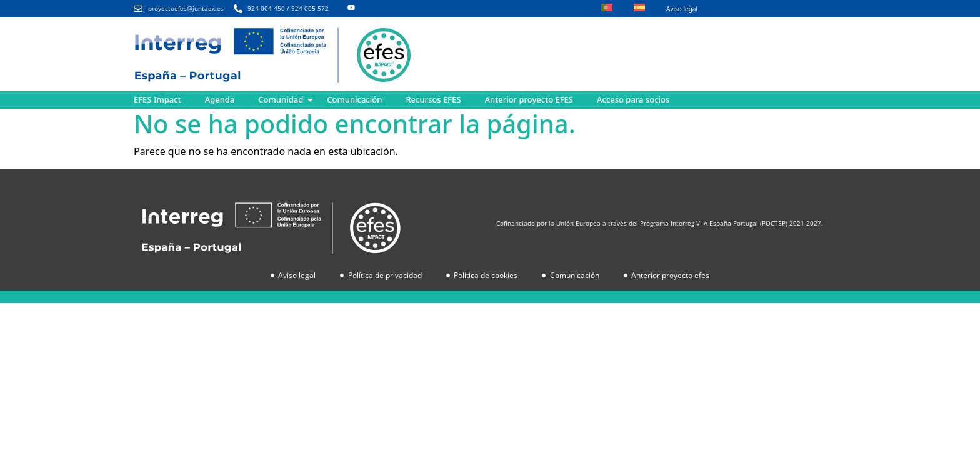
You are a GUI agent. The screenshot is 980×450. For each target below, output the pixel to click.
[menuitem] (607, 9)
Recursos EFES (433, 99)
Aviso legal (682, 9)
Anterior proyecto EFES (529, 99)
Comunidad (281, 99)
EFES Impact (157, 99)
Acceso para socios (633, 99)
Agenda (220, 99)
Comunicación (354, 99)
